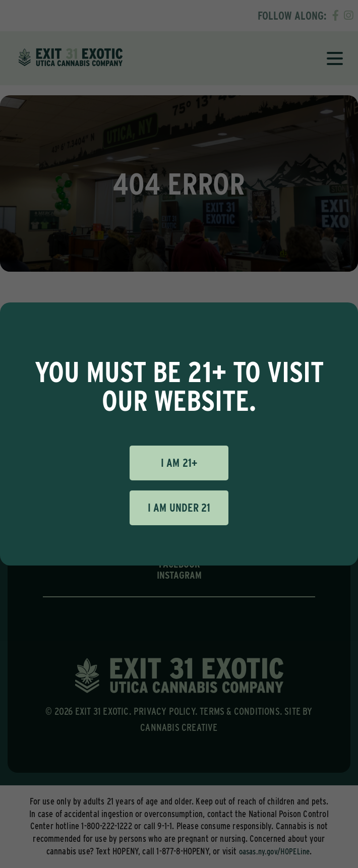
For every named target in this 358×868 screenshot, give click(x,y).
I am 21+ (179, 463)
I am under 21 (179, 508)
